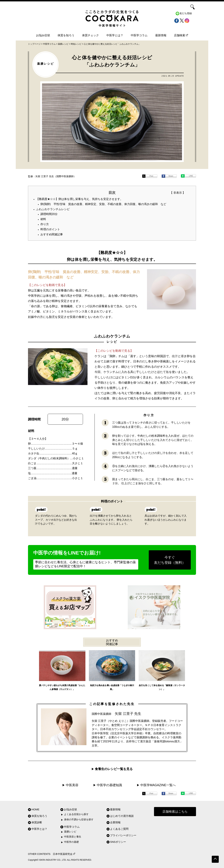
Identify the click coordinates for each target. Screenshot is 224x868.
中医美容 (72, 785)
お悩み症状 (43, 35)
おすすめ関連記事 (52, 234)
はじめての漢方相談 (122, 816)
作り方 (45, 224)
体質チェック (90, 35)
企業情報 (115, 822)
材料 (43, 219)
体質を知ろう (66, 35)
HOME (35, 809)
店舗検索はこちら (175, 812)
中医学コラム (139, 35)
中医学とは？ (115, 35)
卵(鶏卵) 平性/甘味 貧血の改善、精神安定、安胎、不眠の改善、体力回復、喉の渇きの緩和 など (103, 204)
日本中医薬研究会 (64, 854)
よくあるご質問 (119, 829)
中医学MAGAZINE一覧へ (158, 785)
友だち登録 (186, 13)
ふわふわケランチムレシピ (53, 209)
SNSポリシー (118, 842)
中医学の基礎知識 (109, 785)
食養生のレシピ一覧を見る (114, 769)
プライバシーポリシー (123, 835)
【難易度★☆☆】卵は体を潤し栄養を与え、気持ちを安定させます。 (79, 199)
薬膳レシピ (70, 832)
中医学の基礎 (71, 842)
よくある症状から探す (76, 814)
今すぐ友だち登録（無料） (170, 560)
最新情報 (161, 35)
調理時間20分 (49, 214)
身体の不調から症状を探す (79, 820)
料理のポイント (50, 229)
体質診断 (37, 822)
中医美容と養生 (73, 837)
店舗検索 (181, 35)
